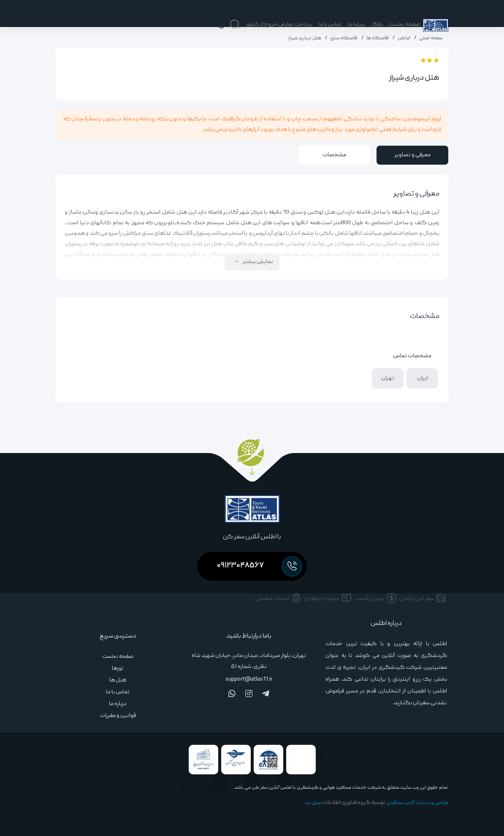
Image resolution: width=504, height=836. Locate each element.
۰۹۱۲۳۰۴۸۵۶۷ (259, 566)
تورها (118, 668)
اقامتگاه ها (378, 38)
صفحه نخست (404, 24)
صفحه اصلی (431, 38)
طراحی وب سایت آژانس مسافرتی (417, 803)
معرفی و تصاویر (412, 155)
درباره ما (357, 24)
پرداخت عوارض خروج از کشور (279, 24)
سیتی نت (313, 803)
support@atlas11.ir (249, 679)
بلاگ (377, 24)
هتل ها (118, 680)
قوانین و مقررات (118, 716)
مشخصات (334, 155)
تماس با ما (330, 24)
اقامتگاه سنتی (344, 38)
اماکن (404, 38)
